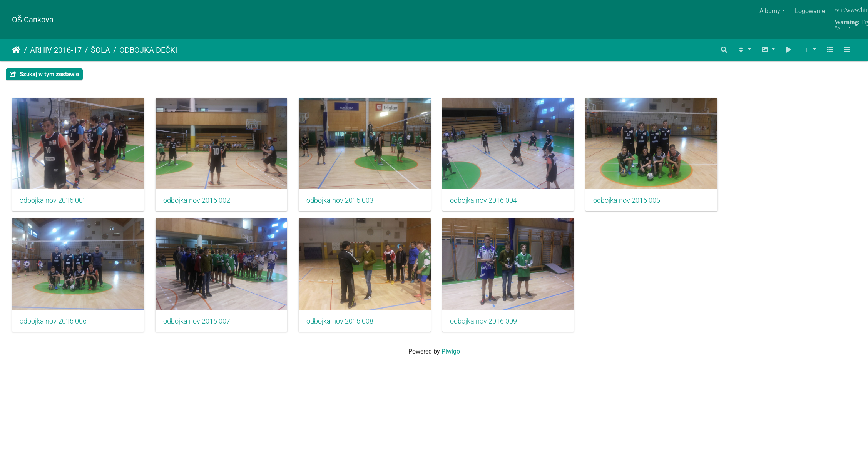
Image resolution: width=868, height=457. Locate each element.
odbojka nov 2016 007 (204, 332)
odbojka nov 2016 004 (506, 206)
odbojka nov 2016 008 (355, 332)
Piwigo (451, 362)
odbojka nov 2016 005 (657, 206)
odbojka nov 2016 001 (53, 206)
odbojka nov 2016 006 (53, 332)
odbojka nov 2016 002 (204, 206)
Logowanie (810, 11)
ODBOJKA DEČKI (148, 50)
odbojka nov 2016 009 (506, 332)
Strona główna (16, 50)
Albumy (770, 11)
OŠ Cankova (33, 20)
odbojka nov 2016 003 (355, 206)
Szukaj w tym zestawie (44, 74)
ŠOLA (100, 50)
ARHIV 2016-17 (56, 50)
